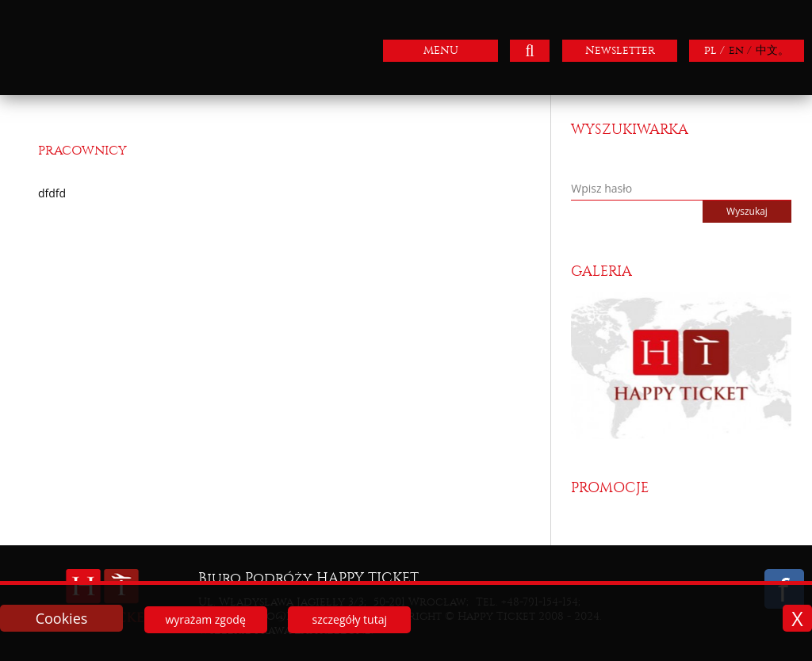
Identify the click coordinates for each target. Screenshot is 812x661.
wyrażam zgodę (205, 619)
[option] (681, 366)
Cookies (62, 618)
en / (740, 50)
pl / (714, 50)
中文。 (772, 50)
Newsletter (620, 50)
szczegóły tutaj (350, 619)
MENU (441, 50)
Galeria (601, 271)
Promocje (610, 488)
